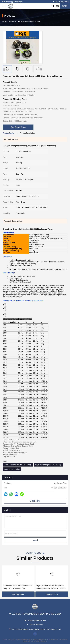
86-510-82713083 (60, 2)
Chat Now (35, 501)
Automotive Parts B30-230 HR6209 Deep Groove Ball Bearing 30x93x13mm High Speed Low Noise (17, 587)
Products (12, 21)
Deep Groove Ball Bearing (26, 21)
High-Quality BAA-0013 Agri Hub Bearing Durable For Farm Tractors (51, 587)
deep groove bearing (12, 469)
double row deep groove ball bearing (18, 465)
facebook (35, 634)
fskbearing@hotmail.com (12, 2)
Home (4, 21)
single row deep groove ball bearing (48, 465)
